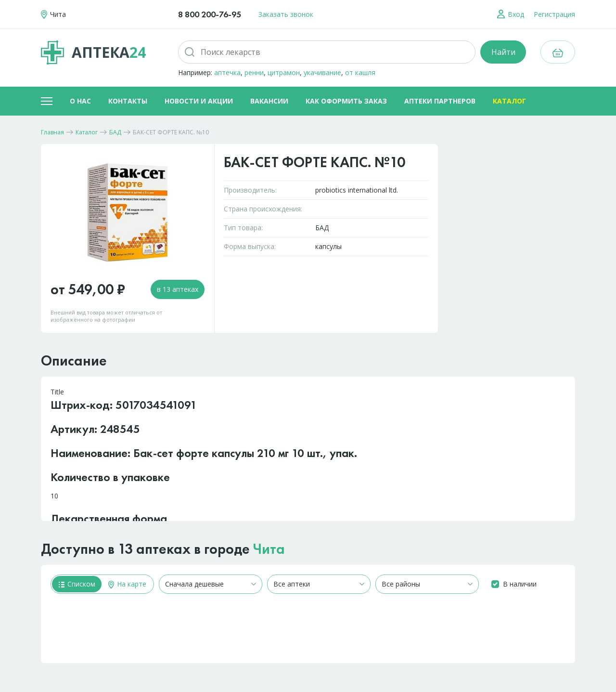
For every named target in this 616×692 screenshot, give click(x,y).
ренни (254, 72)
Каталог (509, 101)
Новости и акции (199, 101)
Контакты (128, 101)
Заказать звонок (286, 14)
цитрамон (284, 72)
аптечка (227, 72)
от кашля (360, 72)
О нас (80, 101)
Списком (77, 584)
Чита (269, 549)
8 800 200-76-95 (210, 14)
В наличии (520, 584)
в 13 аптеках (178, 289)
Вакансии (269, 101)
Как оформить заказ (346, 101)
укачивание (322, 72)
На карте (127, 584)
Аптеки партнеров (440, 101)
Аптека (93, 52)
